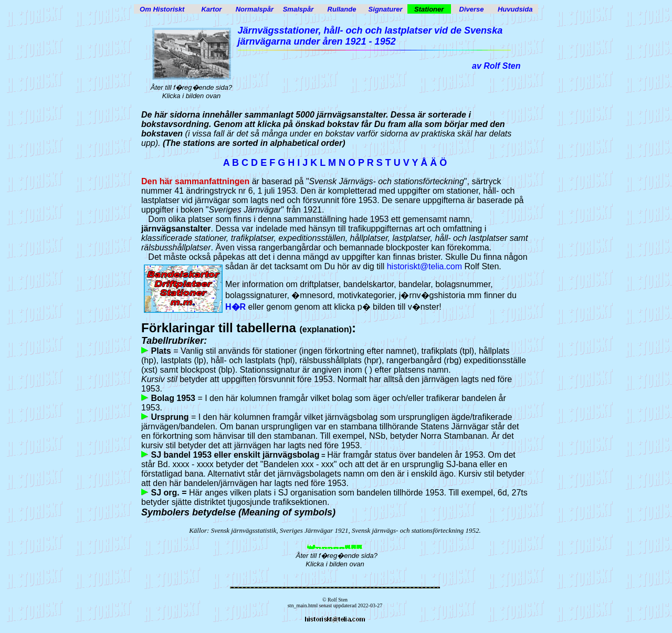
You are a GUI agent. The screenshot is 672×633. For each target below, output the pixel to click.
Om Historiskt (162, 9)
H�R (235, 307)
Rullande (342, 9)
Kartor (211, 9)
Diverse (472, 9)
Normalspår (255, 9)
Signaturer (386, 9)
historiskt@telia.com (424, 266)
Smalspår (298, 9)
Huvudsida (515, 9)
